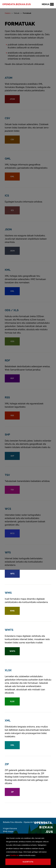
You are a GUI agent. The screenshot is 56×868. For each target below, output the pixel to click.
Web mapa (8, 831)
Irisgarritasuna (10, 828)
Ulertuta (28, 862)
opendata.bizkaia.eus (17, 4)
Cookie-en (14, 855)
